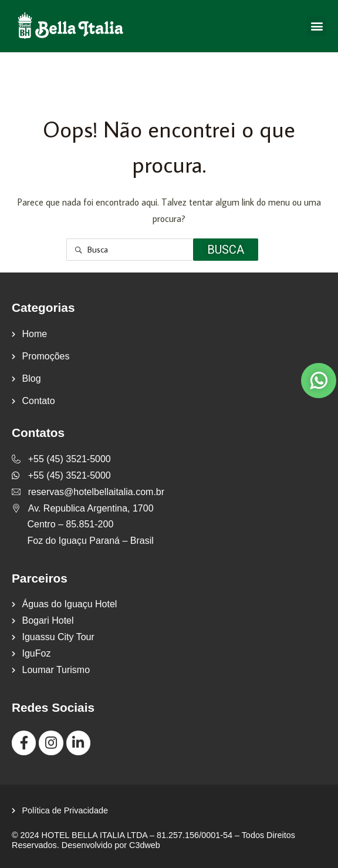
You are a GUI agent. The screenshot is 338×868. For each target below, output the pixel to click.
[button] (317, 26)
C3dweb (145, 845)
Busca (226, 250)
